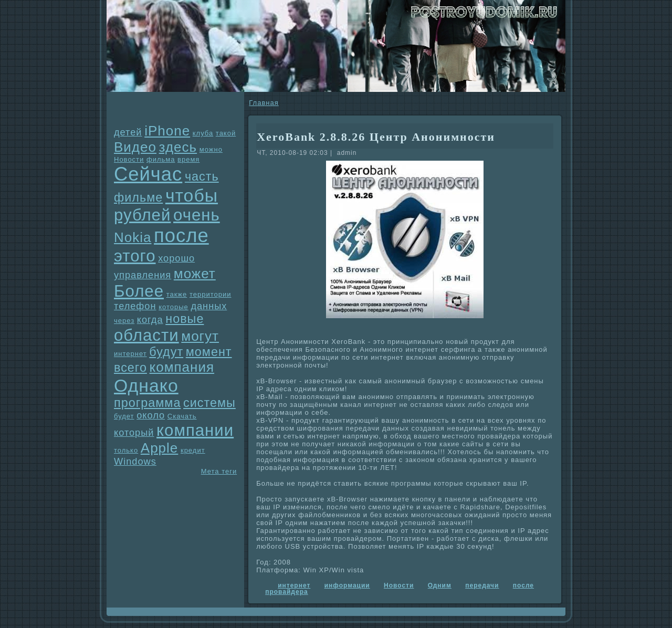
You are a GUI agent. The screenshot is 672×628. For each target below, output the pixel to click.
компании (195, 430)
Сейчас (148, 174)
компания (182, 367)
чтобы (192, 195)
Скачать (182, 416)
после (181, 235)
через (124, 321)
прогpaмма (147, 403)
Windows (135, 462)
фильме (138, 197)
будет (124, 416)
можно (211, 149)
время (188, 159)
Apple (160, 448)
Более (139, 291)
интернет (130, 354)
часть (202, 176)
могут (200, 336)
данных (209, 306)
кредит (193, 450)
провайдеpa (286, 592)
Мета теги (219, 471)
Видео (135, 147)
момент (209, 352)
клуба (203, 133)
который (134, 433)
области (146, 335)
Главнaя (264, 103)
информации (347, 585)
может (195, 274)
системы (209, 403)
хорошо (176, 258)
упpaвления (143, 275)
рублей (142, 215)
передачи (482, 585)
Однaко (146, 385)
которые (174, 307)
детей (128, 132)
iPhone (167, 131)
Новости (129, 159)
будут (166, 352)
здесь (178, 147)
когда (150, 320)
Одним (440, 585)
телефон (135, 306)
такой (226, 133)
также (177, 294)
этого (135, 256)
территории (211, 294)
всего (130, 368)
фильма (161, 159)
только (126, 450)
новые (185, 319)
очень (197, 215)
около (151, 415)
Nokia (133, 237)
